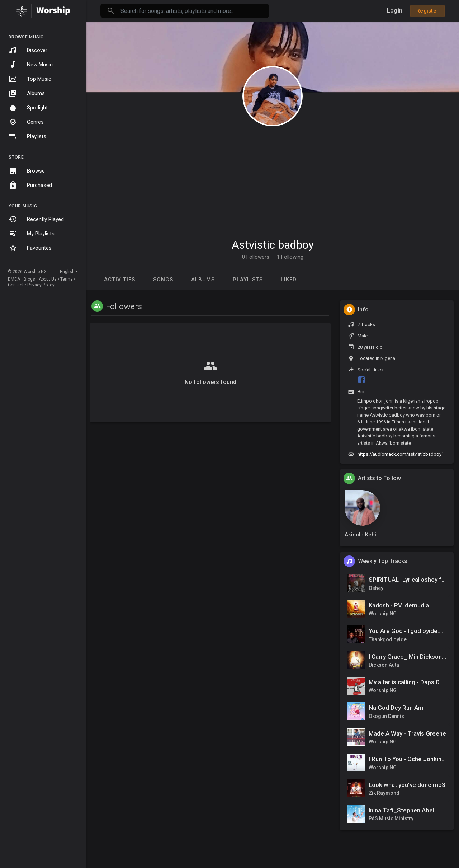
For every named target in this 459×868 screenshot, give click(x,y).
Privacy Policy (41, 285)
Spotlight (28, 108)
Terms (67, 279)
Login (395, 11)
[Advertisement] (273, 179)
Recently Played (36, 219)
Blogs (29, 279)
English (67, 272)
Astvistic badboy (273, 245)
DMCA (14, 279)
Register (427, 11)
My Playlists (32, 234)
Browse (27, 171)
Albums (27, 93)
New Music (31, 65)
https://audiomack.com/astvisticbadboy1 (401, 454)
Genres (26, 122)
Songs (163, 280)
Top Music (30, 79)
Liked (289, 280)
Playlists (27, 136)
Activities (120, 280)
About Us (48, 279)
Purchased (30, 185)
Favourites (30, 248)
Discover (28, 50)
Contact (16, 285)
